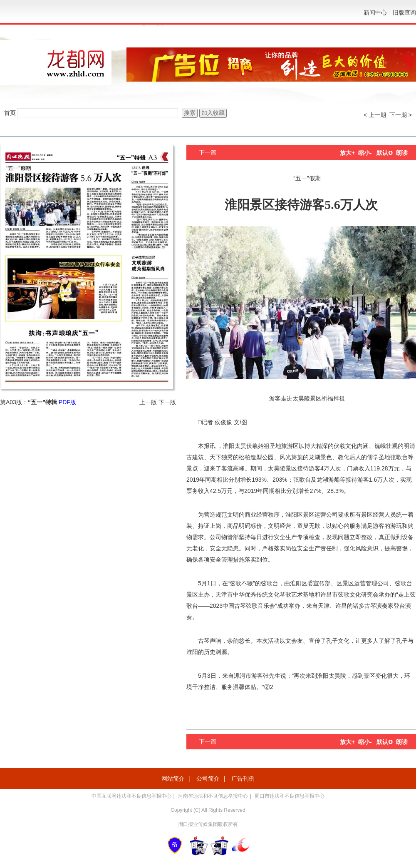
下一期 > (401, 115)
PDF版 (67, 402)
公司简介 (208, 778)
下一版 (167, 402)
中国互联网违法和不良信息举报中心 (131, 796)
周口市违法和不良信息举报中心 (290, 796)
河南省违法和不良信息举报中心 (213, 796)
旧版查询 (404, 12)
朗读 (402, 153)
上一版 (148, 402)
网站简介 (173, 778)
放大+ (347, 153)
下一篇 (208, 152)
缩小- (365, 153)
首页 (10, 113)
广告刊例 (243, 778)
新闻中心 (375, 12)
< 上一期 (375, 115)
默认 (385, 153)
